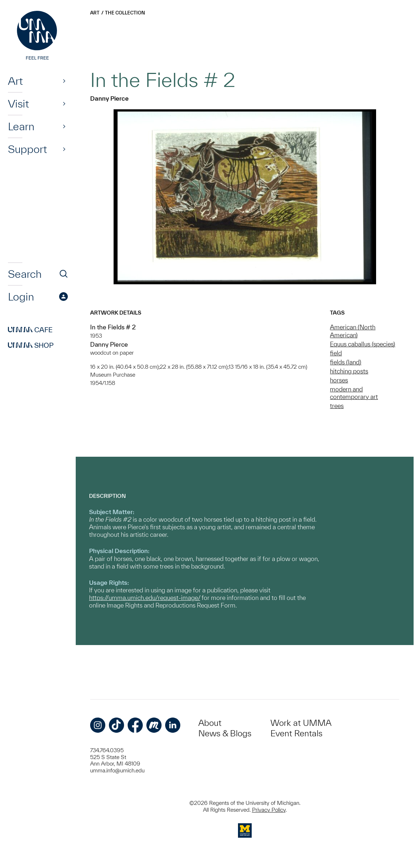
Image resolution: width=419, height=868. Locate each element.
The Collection (125, 13)
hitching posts (349, 371)
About (210, 723)
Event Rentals (296, 733)
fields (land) (346, 362)
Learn (21, 126)
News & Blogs (225, 733)
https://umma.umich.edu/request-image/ (145, 598)
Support (27, 149)
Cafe (30, 330)
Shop (31, 345)
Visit (18, 104)
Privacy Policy (269, 810)
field (336, 353)
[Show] (64, 81)
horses (339, 380)
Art (15, 81)
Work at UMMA (301, 723)
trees (337, 406)
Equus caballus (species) (363, 344)
